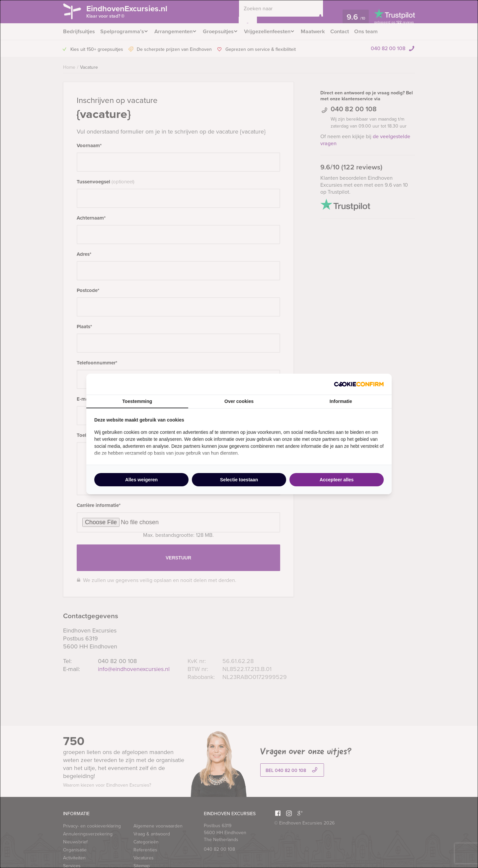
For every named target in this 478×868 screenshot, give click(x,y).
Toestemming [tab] (137, 401)
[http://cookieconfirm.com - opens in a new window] (359, 384)
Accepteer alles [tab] (337, 480)
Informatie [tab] (341, 401)
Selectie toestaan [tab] (239, 480)
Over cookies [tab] (239, 401)
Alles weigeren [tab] (141, 480)
